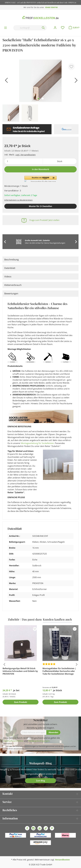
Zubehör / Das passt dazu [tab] (25, 619)
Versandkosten (62, 860)
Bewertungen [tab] (11, 293)
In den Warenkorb (40, 169)
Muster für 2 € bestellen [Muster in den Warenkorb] (40, 206)
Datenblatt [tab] (10, 268)
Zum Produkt (21, 702)
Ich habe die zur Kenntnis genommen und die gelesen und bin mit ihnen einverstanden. (41, 747)
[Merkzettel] (63, 28)
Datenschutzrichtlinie (13, 741)
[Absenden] (53, 732)
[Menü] (6, 28)
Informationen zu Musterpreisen (18, 200)
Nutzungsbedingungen (39, 741)
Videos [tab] (8, 276)
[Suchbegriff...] (27, 28)
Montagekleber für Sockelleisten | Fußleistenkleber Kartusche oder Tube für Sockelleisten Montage (59, 671)
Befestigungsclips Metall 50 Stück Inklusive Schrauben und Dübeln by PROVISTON (20, 671)
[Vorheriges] (6, 81)
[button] (40, 179)
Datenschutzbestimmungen (26, 746)
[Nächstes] (75, 81)
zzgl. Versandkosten (26, 155)
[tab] (40, 260)
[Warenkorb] (74, 28)
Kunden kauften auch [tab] (57, 619)
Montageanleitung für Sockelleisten (37, 443)
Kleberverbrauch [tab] (13, 285)
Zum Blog (40, 781)
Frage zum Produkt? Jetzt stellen (44, 220)
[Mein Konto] (55, 28)
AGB (62, 746)
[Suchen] (43, 28)
